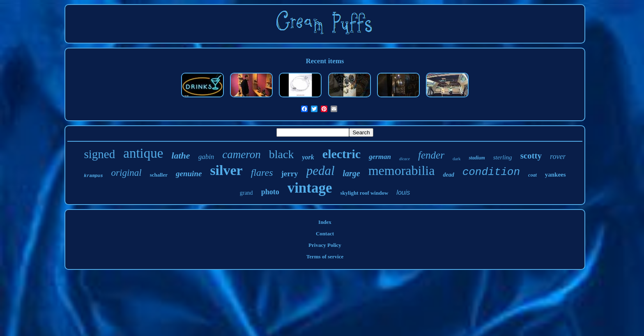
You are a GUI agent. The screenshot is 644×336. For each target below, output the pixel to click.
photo (270, 192)
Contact (325, 234)
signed (100, 154)
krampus (93, 176)
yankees (555, 175)
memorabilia (402, 170)
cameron (241, 154)
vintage (310, 188)
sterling (503, 157)
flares (262, 173)
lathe (181, 155)
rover (558, 156)
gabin (206, 157)
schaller (159, 175)
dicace (405, 159)
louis (403, 192)
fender (431, 155)
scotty (531, 156)
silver (226, 170)
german (380, 157)
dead (448, 175)
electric (342, 154)
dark (457, 159)
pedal (321, 171)
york (308, 157)
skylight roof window (365, 193)
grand (246, 193)
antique (143, 153)
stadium (477, 158)
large (352, 173)
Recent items (325, 61)
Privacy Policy (325, 245)
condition (491, 172)
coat (532, 175)
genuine (189, 174)
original (126, 173)
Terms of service (325, 257)
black (282, 154)
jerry (289, 174)
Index (325, 222)
